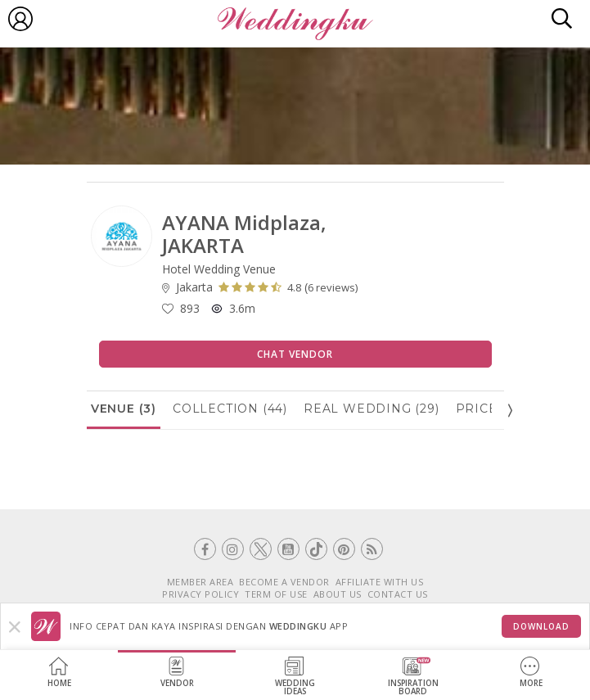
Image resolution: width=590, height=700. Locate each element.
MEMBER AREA (200, 582)
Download (541, 626)
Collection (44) (230, 409)
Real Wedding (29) (372, 409)
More (531, 673)
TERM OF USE (276, 594)
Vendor (177, 673)
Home (59, 673)
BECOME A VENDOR (284, 582)
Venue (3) (124, 409)
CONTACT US (398, 594)
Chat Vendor (295, 354)
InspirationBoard (413, 677)
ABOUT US (338, 594)
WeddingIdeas (295, 677)
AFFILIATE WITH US (380, 582)
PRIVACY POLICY (200, 594)
